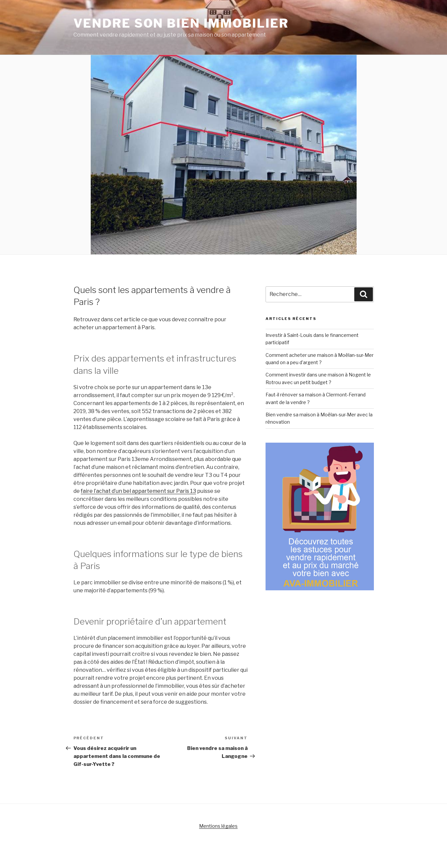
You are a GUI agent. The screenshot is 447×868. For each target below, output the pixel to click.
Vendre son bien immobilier (181, 23)
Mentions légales (218, 826)
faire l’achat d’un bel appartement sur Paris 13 (138, 491)
